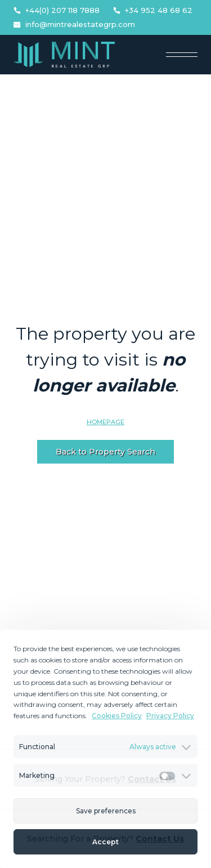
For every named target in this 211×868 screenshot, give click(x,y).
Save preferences (106, 811)
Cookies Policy (117, 716)
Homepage (105, 422)
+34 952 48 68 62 (153, 10)
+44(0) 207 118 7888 (57, 10)
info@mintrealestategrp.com (74, 25)
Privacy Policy (170, 716)
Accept (105, 842)
